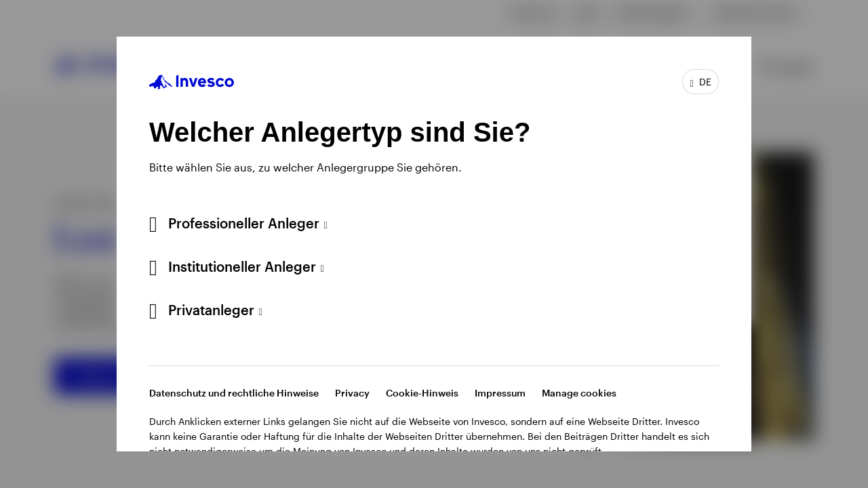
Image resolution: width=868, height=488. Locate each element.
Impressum (500, 393)
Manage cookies (579, 393)
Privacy (352, 393)
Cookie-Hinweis (422, 393)
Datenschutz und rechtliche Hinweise (234, 393)
